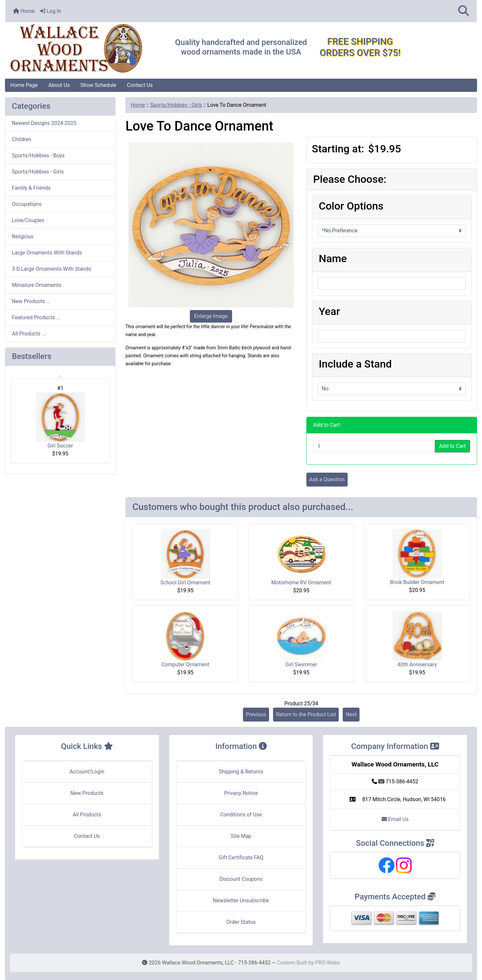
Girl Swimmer (301, 665)
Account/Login (87, 772)
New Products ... (31, 301)
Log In (51, 11)
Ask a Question (327, 479)
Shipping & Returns (241, 772)
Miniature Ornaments (37, 285)
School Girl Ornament (185, 583)
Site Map (241, 836)
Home (24, 11)
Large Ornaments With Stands (47, 253)
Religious (23, 236)
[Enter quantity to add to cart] (374, 446)
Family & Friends (31, 188)
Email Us (395, 819)
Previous (256, 714)
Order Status (241, 922)
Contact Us (140, 85)
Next (351, 714)
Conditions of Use (241, 815)
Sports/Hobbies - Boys (38, 156)
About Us (59, 85)
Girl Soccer (60, 421)
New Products (87, 793)
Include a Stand (355, 364)
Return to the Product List (306, 714)
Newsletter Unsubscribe (241, 901)
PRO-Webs (327, 963)
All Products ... (29, 334)
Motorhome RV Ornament (301, 583)
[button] (464, 11)
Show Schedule (98, 85)
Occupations (27, 204)
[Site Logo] (84, 49)
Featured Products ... (36, 317)
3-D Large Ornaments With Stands (52, 269)
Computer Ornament (185, 665)
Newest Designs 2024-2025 (44, 123)
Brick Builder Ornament (417, 582)
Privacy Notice (241, 793)
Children (22, 139)
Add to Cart (452, 446)
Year (329, 311)
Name (333, 258)
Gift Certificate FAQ (241, 858)
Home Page (24, 85)
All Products (87, 815)
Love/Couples (28, 220)
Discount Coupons (241, 879)
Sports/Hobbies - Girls (176, 105)
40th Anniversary (417, 665)
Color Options (351, 206)
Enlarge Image (211, 316)
